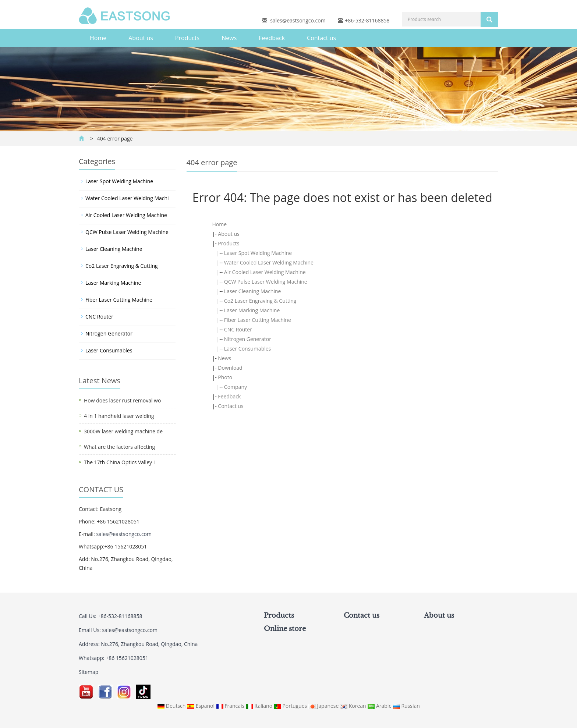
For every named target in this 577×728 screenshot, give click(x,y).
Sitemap (89, 672)
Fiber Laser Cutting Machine (258, 320)
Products (187, 38)
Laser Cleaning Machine (253, 291)
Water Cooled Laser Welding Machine (269, 262)
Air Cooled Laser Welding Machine (265, 272)
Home (98, 38)
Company (236, 387)
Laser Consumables (247, 349)
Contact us (321, 38)
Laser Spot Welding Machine (258, 253)
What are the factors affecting (119, 447)
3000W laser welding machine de (123, 431)
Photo (225, 377)
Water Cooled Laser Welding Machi (127, 198)
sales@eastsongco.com (298, 20)
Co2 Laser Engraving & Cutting (260, 301)
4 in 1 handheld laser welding (119, 416)
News (229, 38)
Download (230, 368)
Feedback (272, 38)
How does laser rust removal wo (122, 400)
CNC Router (238, 329)
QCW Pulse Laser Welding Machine (266, 282)
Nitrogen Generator (248, 339)
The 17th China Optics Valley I (119, 462)
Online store (285, 629)
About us (141, 38)
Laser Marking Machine (252, 310)
